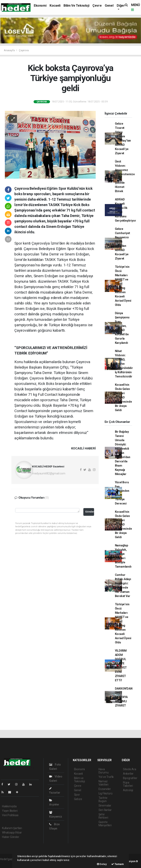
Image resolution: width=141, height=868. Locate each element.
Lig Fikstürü (105, 793)
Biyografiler (130, 778)
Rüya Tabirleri (128, 784)
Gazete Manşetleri (105, 824)
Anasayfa (10, 50)
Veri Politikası (10, 815)
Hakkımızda (9, 806)
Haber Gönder (11, 837)
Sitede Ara (130, 769)
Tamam (118, 864)
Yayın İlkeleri (10, 811)
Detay (102, 864)
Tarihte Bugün (103, 799)
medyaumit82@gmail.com (49, 473)
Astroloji (128, 790)
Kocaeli (55, 6)
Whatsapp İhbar (12, 833)
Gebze (78, 799)
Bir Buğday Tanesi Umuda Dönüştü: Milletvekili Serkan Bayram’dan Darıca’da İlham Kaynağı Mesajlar (123, 453)
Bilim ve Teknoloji (76, 6)
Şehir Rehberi (103, 816)
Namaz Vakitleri (103, 783)
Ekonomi (40, 6)
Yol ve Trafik (106, 777)
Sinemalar (105, 805)
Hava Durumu (104, 771)
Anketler (128, 774)
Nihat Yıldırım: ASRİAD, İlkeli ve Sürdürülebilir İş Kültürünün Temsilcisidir (124, 364)
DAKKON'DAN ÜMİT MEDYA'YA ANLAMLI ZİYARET (124, 697)
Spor (77, 795)
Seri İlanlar (105, 810)
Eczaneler (105, 789)
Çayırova (24, 50)
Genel (109, 6)
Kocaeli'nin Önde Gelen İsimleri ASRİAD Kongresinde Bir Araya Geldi (123, 397)
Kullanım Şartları (12, 828)
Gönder (90, 512)
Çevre (97, 6)
